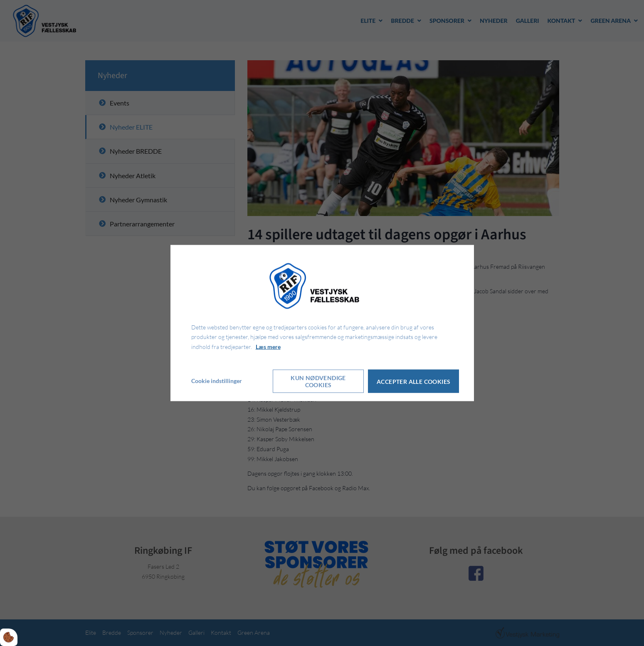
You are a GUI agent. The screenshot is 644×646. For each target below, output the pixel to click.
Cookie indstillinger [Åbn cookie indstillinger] (217, 380)
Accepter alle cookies (414, 381)
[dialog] (322, 323)
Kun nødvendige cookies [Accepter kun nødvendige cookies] (318, 381)
